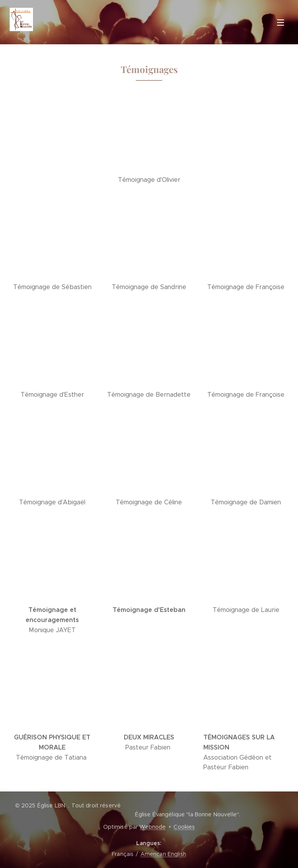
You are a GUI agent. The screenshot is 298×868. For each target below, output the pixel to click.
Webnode (152, 827)
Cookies (184, 827)
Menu (281, 23)
